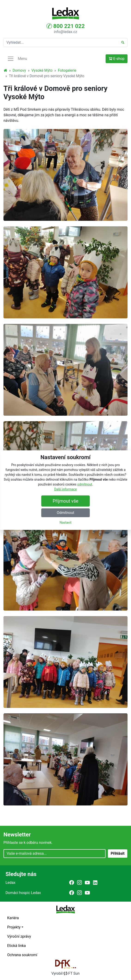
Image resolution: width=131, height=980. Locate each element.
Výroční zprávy (19, 936)
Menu (17, 59)
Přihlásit (118, 853)
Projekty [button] (14, 927)
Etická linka (17, 946)
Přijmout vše (65, 501)
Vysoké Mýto (42, 70)
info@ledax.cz (65, 32)
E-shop (117, 59)
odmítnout (85, 484)
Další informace (66, 489)
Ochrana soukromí (22, 955)
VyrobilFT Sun (65, 973)
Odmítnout (65, 513)
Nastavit (66, 522)
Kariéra (13, 918)
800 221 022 (66, 26)
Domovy (19, 70)
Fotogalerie (67, 70)
